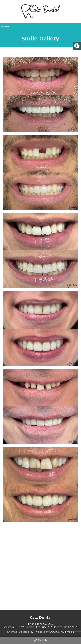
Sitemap (12, 632)
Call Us (40, 640)
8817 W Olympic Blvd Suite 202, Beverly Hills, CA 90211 (47, 627)
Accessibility (26, 632)
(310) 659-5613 (45, 624)
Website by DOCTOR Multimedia (55, 632)
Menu (5, 26)
